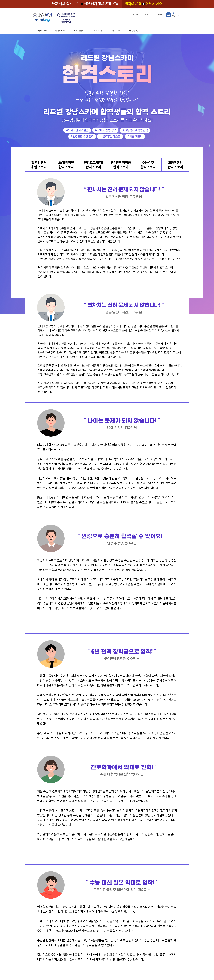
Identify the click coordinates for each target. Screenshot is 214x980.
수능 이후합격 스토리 (148, 165)
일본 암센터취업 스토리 (39, 165)
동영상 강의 (135, 30)
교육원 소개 (41, 30)
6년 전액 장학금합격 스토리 (121, 165)
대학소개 (97, 30)
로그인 (135, 14)
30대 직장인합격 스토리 (66, 165)
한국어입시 (79, 30)
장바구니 (159, 14)
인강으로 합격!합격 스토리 (93, 165)
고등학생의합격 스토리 (175, 165)
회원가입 (147, 14)
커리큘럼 (116, 30)
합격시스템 (60, 30)
